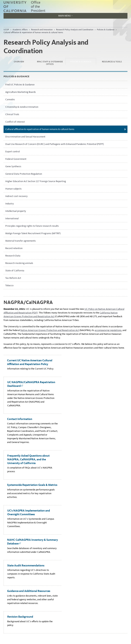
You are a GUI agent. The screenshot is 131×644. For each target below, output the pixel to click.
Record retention (14, 248)
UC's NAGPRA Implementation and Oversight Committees (29, 512)
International (12, 218)
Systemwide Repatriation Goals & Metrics (32, 485)
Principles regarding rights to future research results (32, 226)
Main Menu (38, 16)
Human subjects (13, 189)
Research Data (13, 256)
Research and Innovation (42, 30)
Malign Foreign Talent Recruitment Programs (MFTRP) (33, 233)
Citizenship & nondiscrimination (22, 107)
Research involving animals (19, 263)
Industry (10, 204)
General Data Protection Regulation (24, 174)
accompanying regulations (108, 330)
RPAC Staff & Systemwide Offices (50, 63)
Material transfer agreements (21, 241)
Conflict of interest (15, 122)
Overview (19, 62)
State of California (15, 271)
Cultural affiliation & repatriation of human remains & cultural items (33, 32)
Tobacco (9, 285)
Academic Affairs (20, 30)
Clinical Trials (12, 114)
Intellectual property (16, 211)
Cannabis (10, 99)
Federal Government (16, 159)
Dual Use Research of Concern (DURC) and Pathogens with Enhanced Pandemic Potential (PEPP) (55, 144)
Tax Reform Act (13, 278)
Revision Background (20, 617)
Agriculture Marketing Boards (21, 92)
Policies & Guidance (106, 30)
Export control (12, 152)
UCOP (6, 30)
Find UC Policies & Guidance (20, 85)
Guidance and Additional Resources (29, 591)
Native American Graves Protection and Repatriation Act (50, 330)
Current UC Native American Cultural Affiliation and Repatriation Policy (30, 362)
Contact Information (20, 419)
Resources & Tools (112, 62)
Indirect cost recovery (16, 196)
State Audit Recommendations (26, 565)
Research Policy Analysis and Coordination (75, 30)
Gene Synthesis (13, 166)
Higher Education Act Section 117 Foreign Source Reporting (36, 181)
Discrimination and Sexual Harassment (25, 137)
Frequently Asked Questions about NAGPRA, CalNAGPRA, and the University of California (28, 459)
